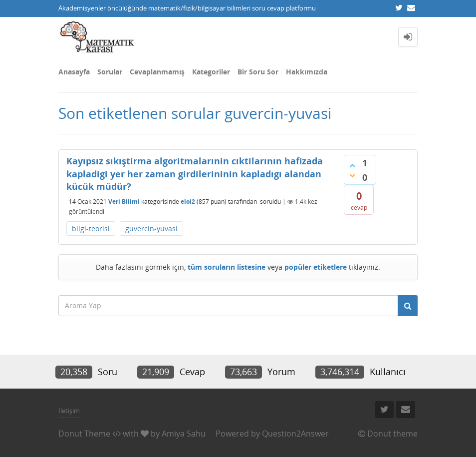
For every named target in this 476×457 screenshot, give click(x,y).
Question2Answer (295, 434)
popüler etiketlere (316, 267)
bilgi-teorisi (91, 228)
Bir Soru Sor (258, 72)
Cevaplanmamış (157, 72)
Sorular (110, 72)
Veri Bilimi (124, 202)
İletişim (69, 411)
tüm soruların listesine (227, 267)
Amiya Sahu (184, 434)
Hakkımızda (307, 72)
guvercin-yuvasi (151, 228)
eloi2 (188, 202)
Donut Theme (84, 434)
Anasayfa (74, 72)
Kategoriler (211, 72)
